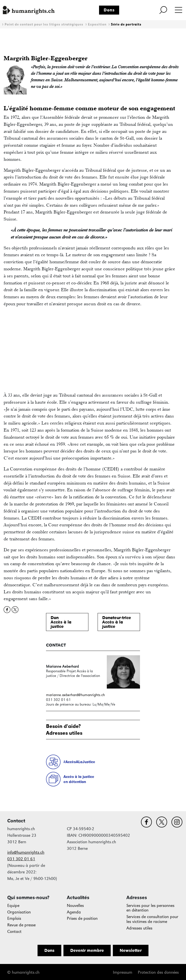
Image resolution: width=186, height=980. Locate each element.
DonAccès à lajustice (61, 622)
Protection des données (158, 972)
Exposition (97, 24)
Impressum (123, 972)
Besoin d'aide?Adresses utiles (64, 729)
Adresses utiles (139, 928)
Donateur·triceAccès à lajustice (117, 622)
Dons (109, 10)
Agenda (74, 912)
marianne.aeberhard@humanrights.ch (75, 695)
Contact (14, 932)
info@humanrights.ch (26, 852)
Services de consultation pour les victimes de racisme (152, 919)
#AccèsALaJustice (79, 762)
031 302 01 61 (21, 859)
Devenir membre (87, 950)
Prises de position (82, 918)
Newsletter (131, 950)
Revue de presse (21, 925)
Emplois (14, 918)
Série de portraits (126, 24)
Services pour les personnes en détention (150, 908)
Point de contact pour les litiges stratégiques (44, 24)
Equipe (13, 906)
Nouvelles (75, 906)
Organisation (19, 912)
